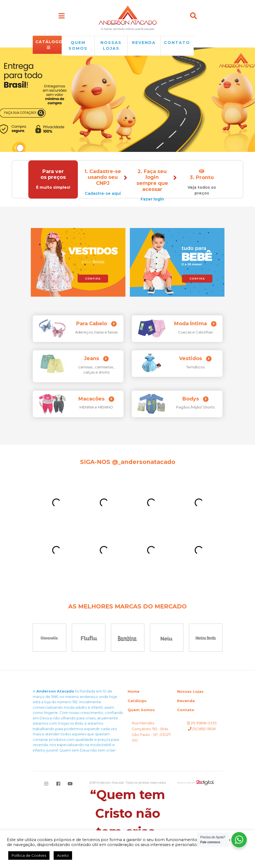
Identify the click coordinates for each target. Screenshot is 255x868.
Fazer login (152, 199)
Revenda (186, 701)
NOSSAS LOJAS (111, 45)
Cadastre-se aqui (103, 193)
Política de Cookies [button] (29, 855)
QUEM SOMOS (78, 45)
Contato (177, 43)
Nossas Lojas (190, 691)
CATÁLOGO (49, 44)
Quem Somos (141, 710)
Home (134, 691)
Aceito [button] (63, 855)
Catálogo (137, 701)
